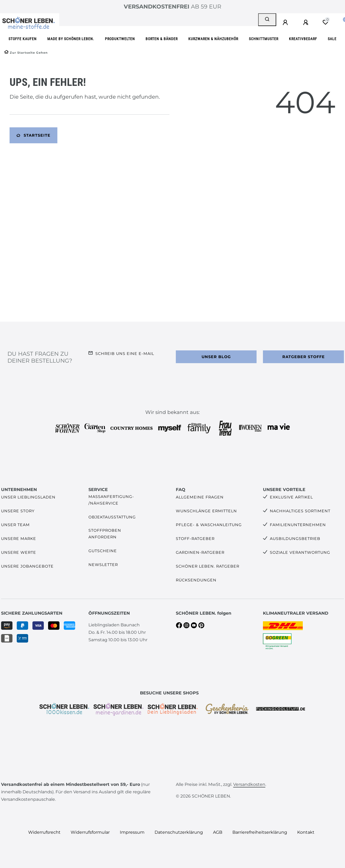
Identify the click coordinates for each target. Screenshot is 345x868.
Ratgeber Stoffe (304, 357)
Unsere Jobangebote (27, 566)
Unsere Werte (19, 552)
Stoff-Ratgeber (195, 539)
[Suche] (267, 20)
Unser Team (15, 525)
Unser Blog (216, 357)
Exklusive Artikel (291, 497)
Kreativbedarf (303, 39)
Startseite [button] (33, 135)
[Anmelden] (286, 23)
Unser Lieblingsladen (28, 497)
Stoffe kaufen (23, 39)
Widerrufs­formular (90, 832)
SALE (332, 39)
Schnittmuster (264, 39)
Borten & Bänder (162, 39)
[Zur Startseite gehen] (26, 53)
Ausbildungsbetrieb (295, 539)
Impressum (132, 832)
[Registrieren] (306, 23)
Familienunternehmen (298, 525)
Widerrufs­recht (44, 832)
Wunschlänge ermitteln (206, 511)
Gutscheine (103, 551)
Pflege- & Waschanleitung (209, 525)
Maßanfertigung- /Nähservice (111, 500)
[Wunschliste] (325, 22)
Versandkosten (249, 784)
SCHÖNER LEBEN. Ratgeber (208, 566)
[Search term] (159, 20)
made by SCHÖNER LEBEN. (71, 39)
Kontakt (306, 832)
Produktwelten (120, 39)
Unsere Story (18, 511)
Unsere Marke (19, 539)
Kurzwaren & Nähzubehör (213, 39)
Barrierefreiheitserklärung (260, 832)
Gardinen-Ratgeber (200, 552)
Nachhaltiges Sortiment (300, 511)
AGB (218, 832)
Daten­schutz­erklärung (179, 832)
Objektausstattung (112, 517)
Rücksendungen (196, 580)
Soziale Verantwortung (300, 552)
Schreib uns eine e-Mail (125, 354)
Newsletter (103, 565)
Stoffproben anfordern (105, 534)
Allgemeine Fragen (200, 497)
